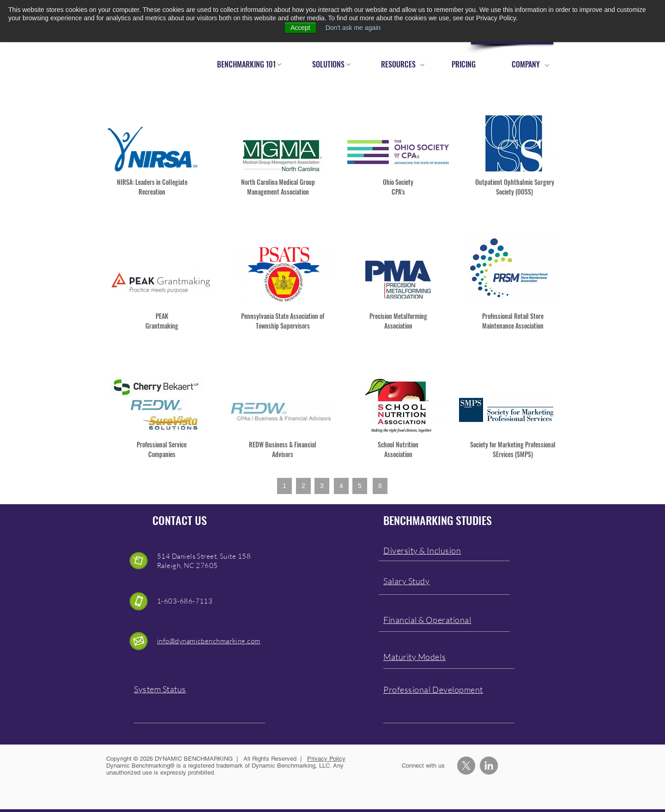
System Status (160, 689)
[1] (284, 486)
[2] (303, 486)
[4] (341, 486)
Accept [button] (300, 28)
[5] (360, 486)
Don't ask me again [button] (353, 28)
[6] (380, 486)
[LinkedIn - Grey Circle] (489, 766)
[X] (466, 766)
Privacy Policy (326, 759)
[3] (322, 486)
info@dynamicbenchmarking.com (209, 641)
